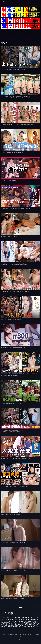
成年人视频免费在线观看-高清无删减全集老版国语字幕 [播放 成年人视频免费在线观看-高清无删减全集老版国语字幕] (16, 208)
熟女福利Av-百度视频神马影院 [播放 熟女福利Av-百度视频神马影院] (9, 180)
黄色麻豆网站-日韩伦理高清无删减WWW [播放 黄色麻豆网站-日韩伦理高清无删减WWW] (12, 431)
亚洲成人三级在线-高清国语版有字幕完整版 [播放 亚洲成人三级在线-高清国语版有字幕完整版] (13, 598)
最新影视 (7, 613)
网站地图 (21, 639)
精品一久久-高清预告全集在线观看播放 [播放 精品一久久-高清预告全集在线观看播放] (12, 320)
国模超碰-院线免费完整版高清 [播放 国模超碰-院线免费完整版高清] (9, 236)
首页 (3, 2)
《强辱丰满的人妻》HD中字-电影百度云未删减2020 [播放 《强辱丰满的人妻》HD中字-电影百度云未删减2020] (15, 292)
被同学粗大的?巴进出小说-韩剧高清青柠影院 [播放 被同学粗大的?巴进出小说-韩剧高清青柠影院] (13, 347)
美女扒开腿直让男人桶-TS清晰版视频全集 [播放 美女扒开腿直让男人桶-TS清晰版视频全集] (12, 153)
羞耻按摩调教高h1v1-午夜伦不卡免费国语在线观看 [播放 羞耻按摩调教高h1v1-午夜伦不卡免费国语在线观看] (15, 487)
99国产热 (29, 618)
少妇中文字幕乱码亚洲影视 (15, 622)
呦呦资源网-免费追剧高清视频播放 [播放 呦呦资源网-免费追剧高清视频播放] (10, 375)
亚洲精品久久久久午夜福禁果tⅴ (29, 626)
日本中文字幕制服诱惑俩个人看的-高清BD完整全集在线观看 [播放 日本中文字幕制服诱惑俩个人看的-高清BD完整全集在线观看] (17, 125)
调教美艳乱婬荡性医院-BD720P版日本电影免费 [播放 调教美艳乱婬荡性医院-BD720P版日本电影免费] (14, 570)
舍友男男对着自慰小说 (26, 624)
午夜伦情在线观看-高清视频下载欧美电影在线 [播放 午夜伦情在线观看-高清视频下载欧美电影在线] (13, 69)
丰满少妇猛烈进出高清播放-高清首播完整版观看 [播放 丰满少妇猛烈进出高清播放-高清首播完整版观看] (14, 542)
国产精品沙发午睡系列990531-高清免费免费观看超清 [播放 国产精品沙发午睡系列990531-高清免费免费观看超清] (16, 459)
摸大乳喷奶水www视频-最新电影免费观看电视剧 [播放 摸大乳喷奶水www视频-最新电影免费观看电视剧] (14, 264)
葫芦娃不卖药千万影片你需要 (10, 618)
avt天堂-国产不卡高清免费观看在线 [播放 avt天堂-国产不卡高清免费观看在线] (11, 514)
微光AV (8, 624)
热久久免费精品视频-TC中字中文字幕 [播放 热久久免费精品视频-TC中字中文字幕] (11, 403)
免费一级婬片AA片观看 (13, 620)
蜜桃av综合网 (15, 624)
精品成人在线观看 (13, 626)
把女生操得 (23, 618)
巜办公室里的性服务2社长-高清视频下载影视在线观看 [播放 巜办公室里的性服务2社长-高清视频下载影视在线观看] (16, 97)
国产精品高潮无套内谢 (27, 620)
